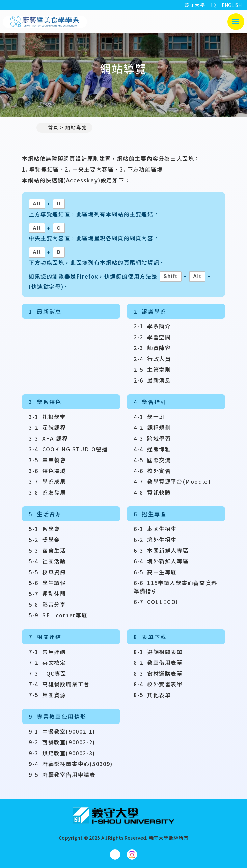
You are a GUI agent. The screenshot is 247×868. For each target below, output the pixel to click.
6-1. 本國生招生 (155, 529)
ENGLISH (232, 5)
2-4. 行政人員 (152, 359)
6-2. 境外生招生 (155, 540)
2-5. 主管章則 (152, 369)
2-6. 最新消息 (152, 380)
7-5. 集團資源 (47, 695)
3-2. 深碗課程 (47, 427)
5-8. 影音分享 (47, 604)
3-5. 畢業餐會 (47, 460)
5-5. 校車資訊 (47, 572)
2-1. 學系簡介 (152, 326)
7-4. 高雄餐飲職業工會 (59, 684)
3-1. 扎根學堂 (47, 417)
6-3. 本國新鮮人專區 (161, 550)
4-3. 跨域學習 (152, 438)
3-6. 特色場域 (47, 471)
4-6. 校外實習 (152, 471)
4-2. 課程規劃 (152, 427)
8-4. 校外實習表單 (158, 684)
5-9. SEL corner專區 (58, 615)
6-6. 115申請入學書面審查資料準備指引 (175, 587)
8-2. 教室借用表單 (158, 662)
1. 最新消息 (45, 311)
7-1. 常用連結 (47, 652)
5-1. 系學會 (44, 529)
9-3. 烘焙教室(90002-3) (62, 753)
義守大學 (195, 5)
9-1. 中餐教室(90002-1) (62, 731)
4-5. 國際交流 (152, 460)
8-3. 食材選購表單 (158, 673)
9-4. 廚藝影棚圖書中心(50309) (71, 764)
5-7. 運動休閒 (47, 594)
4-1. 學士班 (149, 417)
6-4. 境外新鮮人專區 (161, 561)
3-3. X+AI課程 (48, 438)
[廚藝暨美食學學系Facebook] (115, 854)
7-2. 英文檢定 (47, 662)
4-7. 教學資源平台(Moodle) (172, 481)
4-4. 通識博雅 (152, 449)
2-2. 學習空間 (152, 337)
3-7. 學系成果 (47, 481)
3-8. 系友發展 (47, 492)
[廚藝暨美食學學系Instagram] (132, 854)
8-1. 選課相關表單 (158, 652)
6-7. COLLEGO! (156, 602)
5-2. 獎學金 (44, 540)
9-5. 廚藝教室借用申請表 (62, 774)
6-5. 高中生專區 (155, 572)
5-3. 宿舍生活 (47, 550)
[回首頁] (123, 816)
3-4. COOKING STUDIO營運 (68, 449)
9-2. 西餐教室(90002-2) (62, 742)
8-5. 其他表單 (152, 695)
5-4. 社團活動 (47, 561)
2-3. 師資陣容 (152, 348)
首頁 (50, 127)
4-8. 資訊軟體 (152, 492)
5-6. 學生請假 (47, 583)
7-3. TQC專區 (48, 673)
